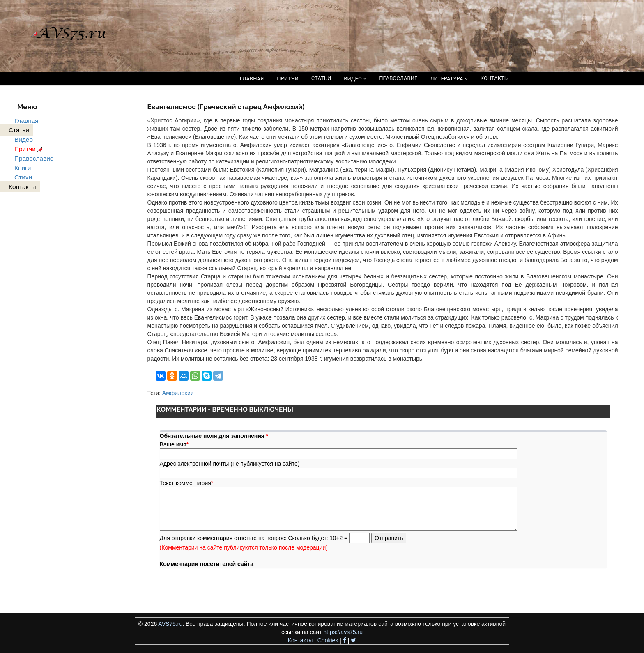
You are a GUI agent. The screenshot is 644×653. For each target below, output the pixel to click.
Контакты (300, 640)
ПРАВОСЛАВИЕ (398, 78)
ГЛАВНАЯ (252, 79)
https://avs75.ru (343, 632)
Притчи (30, 149)
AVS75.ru (170, 624)
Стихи (23, 177)
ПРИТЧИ (288, 79)
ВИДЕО (355, 79)
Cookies (328, 640)
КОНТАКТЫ (495, 78)
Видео (24, 139)
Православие (34, 158)
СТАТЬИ (321, 78)
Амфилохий (178, 393)
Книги (23, 168)
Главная (26, 121)
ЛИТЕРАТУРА (449, 79)
